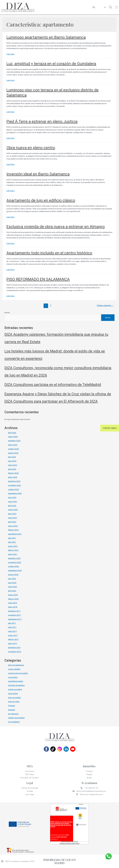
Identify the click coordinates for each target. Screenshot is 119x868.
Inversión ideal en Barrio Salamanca (38, 174)
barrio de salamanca (16, 665)
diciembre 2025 (14, 441)
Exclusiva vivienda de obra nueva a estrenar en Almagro (56, 227)
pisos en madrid (14, 698)
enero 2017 (13, 643)
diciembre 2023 (14, 481)
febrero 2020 (13, 599)
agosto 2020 (13, 574)
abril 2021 (12, 542)
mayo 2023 (12, 502)
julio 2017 (12, 623)
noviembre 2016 (15, 652)
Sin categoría (13, 714)
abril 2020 (12, 591)
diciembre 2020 (14, 558)
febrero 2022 (13, 530)
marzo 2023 (13, 510)
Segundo (12, 710)
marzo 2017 (13, 635)
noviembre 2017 (15, 615)
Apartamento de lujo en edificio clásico (41, 200)
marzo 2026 (13, 437)
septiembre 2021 (15, 534)
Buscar (7, 312)
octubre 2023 (13, 489)
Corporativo (13, 677)
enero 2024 (13, 477)
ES (102, 7)
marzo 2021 (13, 546)
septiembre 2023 (15, 493)
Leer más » (11, 54)
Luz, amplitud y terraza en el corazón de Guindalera (51, 64)
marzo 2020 (13, 595)
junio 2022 (12, 514)
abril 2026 (12, 433)
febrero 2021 (13, 550)
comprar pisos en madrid (18, 673)
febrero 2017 (13, 639)
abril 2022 (12, 522)
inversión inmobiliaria (16, 685)
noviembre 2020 (15, 562)
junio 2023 (12, 497)
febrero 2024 (13, 473)
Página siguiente (105, 305)
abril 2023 (12, 506)
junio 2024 (12, 461)
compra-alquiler (14, 669)
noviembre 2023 (15, 485)
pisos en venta (14, 701)
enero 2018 (13, 607)
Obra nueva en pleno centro (31, 148)
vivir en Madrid (14, 722)
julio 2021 (12, 538)
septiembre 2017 (15, 619)
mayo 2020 (12, 587)
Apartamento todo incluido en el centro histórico (49, 253)
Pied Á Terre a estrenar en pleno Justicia (42, 121)
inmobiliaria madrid (16, 681)
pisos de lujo (13, 693)
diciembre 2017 (14, 611)
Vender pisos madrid (16, 718)
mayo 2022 (12, 518)
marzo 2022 (13, 526)
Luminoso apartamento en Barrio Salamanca (46, 37)
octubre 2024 (13, 449)
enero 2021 (13, 554)
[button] (117, 7)
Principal (11, 706)
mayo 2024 (12, 465)
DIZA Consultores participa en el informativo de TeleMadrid (53, 385)
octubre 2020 (13, 566)
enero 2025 (13, 445)
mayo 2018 (12, 603)
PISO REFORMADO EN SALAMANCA (38, 279)
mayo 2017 (12, 631)
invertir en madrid (15, 689)
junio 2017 (12, 627)
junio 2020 (12, 583)
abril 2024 (12, 469)
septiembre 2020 (15, 570)
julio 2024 (12, 457)
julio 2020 (12, 579)
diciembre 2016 (14, 647)
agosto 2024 (13, 453)
